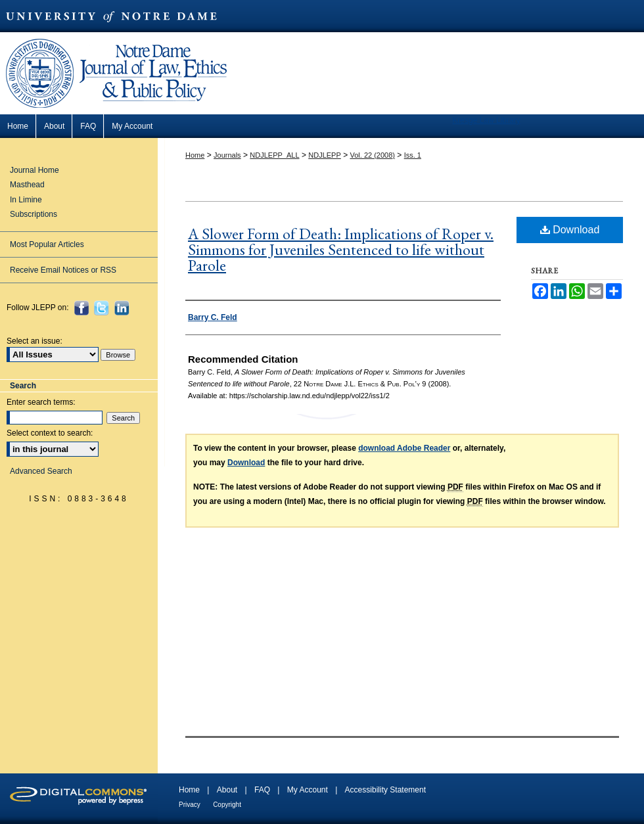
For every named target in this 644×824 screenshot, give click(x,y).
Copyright (227, 805)
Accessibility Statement (385, 790)
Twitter (103, 308)
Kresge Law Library (486, 120)
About (227, 790)
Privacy (190, 805)
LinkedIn (123, 308)
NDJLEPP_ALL (274, 155)
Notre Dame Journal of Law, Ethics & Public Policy (118, 41)
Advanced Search (41, 471)
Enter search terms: (41, 402)
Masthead (27, 185)
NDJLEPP (325, 155)
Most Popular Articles (47, 244)
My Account (308, 790)
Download (570, 230)
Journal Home (34, 170)
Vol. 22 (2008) (372, 155)
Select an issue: (34, 341)
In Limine (26, 200)
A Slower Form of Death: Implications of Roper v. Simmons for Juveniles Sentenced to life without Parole (341, 249)
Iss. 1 (413, 155)
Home (195, 155)
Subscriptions (34, 214)
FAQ (262, 790)
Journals (227, 155)
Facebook (83, 308)
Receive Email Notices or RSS (63, 270)
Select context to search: (50, 433)
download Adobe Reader (404, 448)
